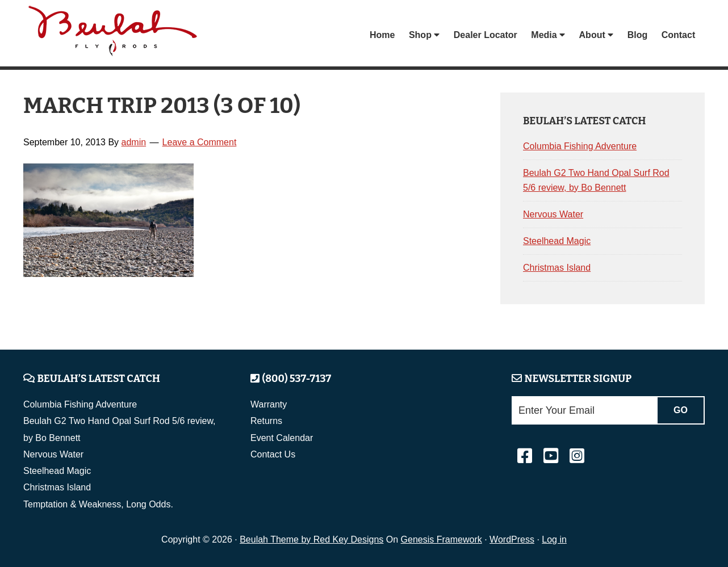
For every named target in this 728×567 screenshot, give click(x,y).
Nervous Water (553, 214)
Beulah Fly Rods (114, 35)
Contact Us (273, 454)
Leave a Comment (200, 142)
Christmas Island (557, 268)
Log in (554, 539)
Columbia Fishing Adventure (580, 146)
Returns (266, 421)
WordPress (512, 539)
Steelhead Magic (557, 241)
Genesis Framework (442, 539)
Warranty (269, 404)
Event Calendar (282, 438)
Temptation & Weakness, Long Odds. (98, 504)
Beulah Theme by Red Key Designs (311, 539)
